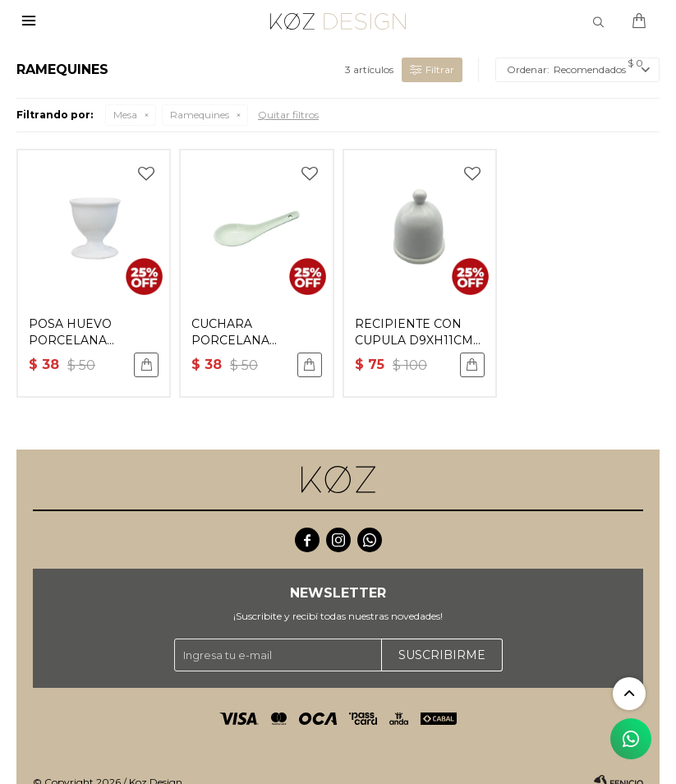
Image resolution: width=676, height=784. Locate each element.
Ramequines (200, 115)
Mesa (125, 115)
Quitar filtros (288, 115)
